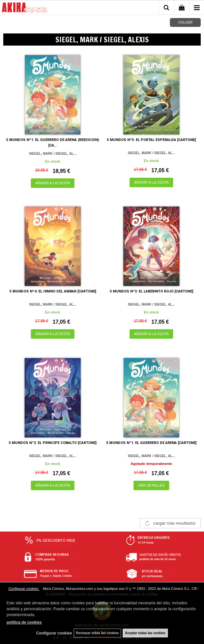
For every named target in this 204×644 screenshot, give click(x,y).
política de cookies (24, 622)
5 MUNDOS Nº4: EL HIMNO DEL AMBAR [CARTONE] (53, 291)
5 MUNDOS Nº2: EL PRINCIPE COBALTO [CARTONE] (53, 443)
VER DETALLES (151, 485)
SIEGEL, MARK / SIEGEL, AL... (52, 154)
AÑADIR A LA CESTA (53, 183)
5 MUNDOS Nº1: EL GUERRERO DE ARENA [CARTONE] (151, 443)
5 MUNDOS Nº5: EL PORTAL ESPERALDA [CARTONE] (151, 140)
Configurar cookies (24, 589)
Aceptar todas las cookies (145, 633)
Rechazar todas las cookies (98, 633)
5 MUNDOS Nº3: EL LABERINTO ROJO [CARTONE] (152, 291)
